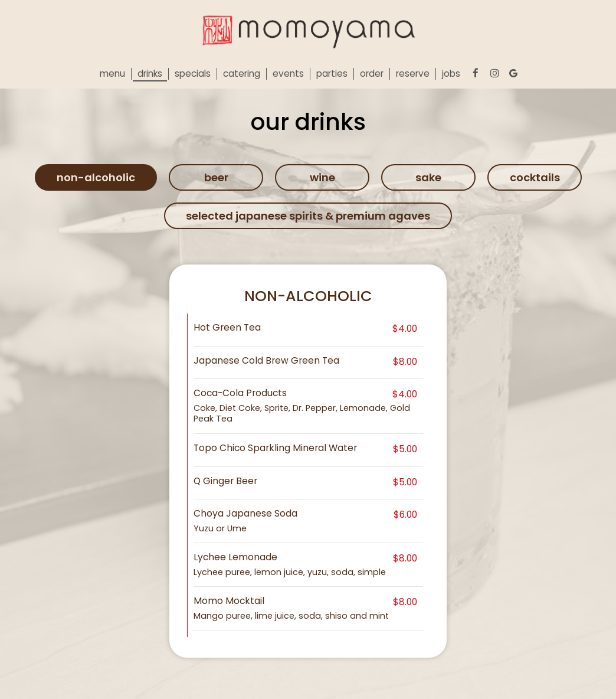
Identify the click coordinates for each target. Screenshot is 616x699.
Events (288, 74)
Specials (193, 74)
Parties (332, 74)
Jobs (451, 74)
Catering (242, 74)
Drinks (150, 74)
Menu (112, 74)
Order (372, 74)
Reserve (413, 74)
